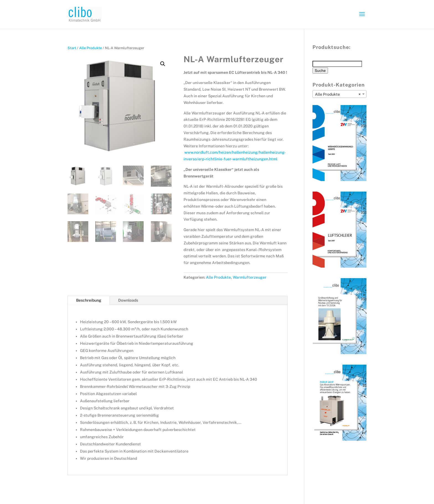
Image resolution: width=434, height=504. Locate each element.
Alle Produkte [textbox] (338, 94)
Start (72, 48)
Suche (320, 70)
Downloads (128, 300)
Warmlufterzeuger (250, 277)
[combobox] (339, 94)
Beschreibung (89, 300)
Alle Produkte (91, 48)
